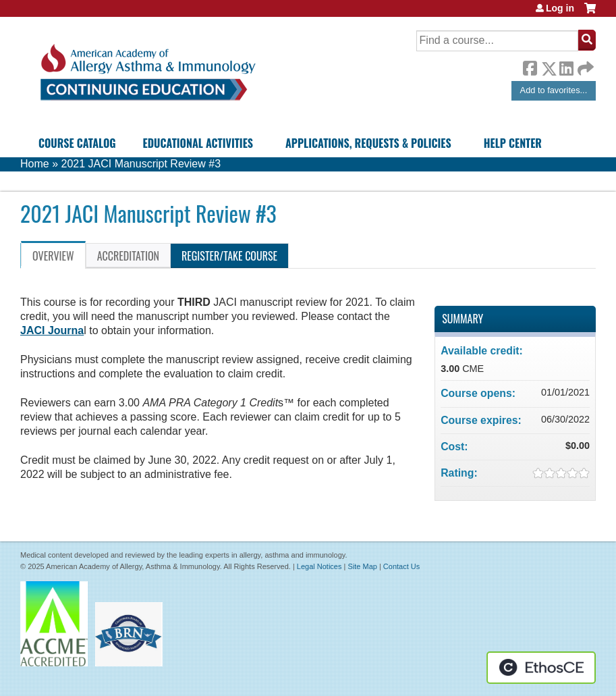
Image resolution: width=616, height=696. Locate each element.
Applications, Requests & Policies (368, 143)
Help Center (513, 143)
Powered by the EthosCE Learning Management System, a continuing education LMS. (541, 668)
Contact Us (401, 566)
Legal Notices (319, 566)
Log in (560, 8)
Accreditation (128, 256)
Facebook (530, 66)
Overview (53, 256)
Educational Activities (198, 143)
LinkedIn (566, 66)
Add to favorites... (554, 90)
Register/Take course (229, 256)
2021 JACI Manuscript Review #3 (141, 164)
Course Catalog (77, 143)
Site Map (362, 566)
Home (35, 164)
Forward (584, 65)
